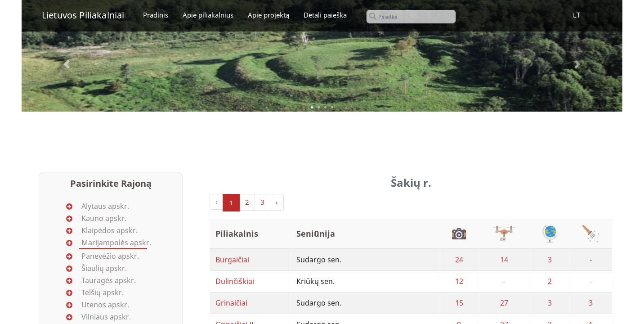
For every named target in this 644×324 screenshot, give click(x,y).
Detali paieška (325, 15)
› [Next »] (277, 202)
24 (459, 260)
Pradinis (156, 15)
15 (459, 303)
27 (504, 303)
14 (504, 260)
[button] (67, 64)
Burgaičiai (232, 260)
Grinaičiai (231, 303)
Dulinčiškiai (235, 281)
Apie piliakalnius (208, 15)
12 (459, 281)
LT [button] (577, 15)
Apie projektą (268, 15)
